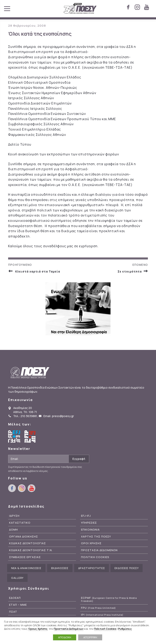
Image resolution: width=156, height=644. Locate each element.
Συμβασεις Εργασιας (25, 558)
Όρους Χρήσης (38, 629)
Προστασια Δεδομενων (99, 551)
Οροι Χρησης (91, 544)
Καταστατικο (20, 523)
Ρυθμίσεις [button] (125, 629)
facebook (128, 7)
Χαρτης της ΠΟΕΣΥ (96, 537)
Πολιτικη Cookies (95, 558)
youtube (146, 7)
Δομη (14, 530)
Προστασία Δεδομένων (69, 629)
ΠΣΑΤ (13, 612)
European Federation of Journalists (14, 437)
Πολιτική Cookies (105, 629)
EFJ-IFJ (86, 516)
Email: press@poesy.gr (59, 417)
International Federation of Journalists (30, 437)
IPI (102, 615)
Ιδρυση (14, 516)
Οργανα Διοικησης (24, 537)
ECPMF (109, 600)
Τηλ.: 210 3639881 (25, 417)
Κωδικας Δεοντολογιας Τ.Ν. (31, 551)
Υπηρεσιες (89, 523)
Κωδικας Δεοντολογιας (28, 544)
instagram (137, 7)
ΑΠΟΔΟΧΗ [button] (65, 637)
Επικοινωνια (90, 530)
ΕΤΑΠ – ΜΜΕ (18, 605)
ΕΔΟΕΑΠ (15, 598)
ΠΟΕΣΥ (80, 9)
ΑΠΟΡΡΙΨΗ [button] (90, 637)
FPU (98, 608)
